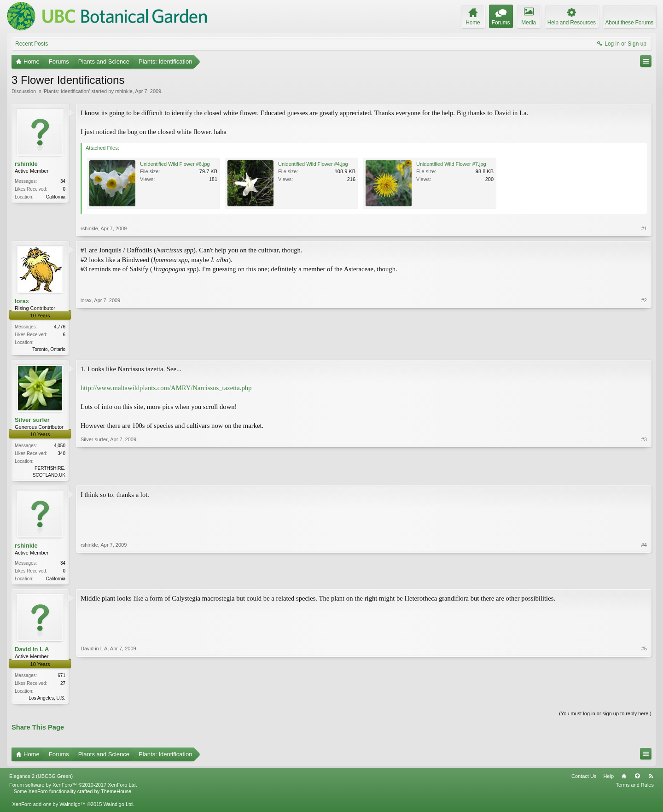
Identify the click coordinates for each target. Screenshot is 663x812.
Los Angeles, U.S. (47, 700)
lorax (22, 301)
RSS (651, 780)
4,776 (60, 327)
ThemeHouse (116, 795)
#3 (644, 475)
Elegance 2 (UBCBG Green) (41, 780)
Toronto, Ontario (49, 349)
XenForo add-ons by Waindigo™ (49, 808)
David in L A (32, 652)
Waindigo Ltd (118, 808)
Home (624, 780)
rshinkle (124, 91)
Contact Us (584, 780)
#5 (644, 699)
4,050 (60, 447)
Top (637, 780)
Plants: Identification (66, 91)
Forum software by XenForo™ (73, 789)
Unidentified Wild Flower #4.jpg (313, 164)
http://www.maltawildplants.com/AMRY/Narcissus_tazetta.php (166, 389)
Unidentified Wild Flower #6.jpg (175, 164)
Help (608, 780)
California (56, 197)
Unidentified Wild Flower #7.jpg (451, 164)
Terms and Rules (635, 789)
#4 (644, 579)
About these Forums (629, 23)
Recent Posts (32, 44)
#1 (644, 228)
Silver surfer (32, 421)
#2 (644, 348)
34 (63, 181)
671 (61, 678)
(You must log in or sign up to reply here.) (605, 717)
